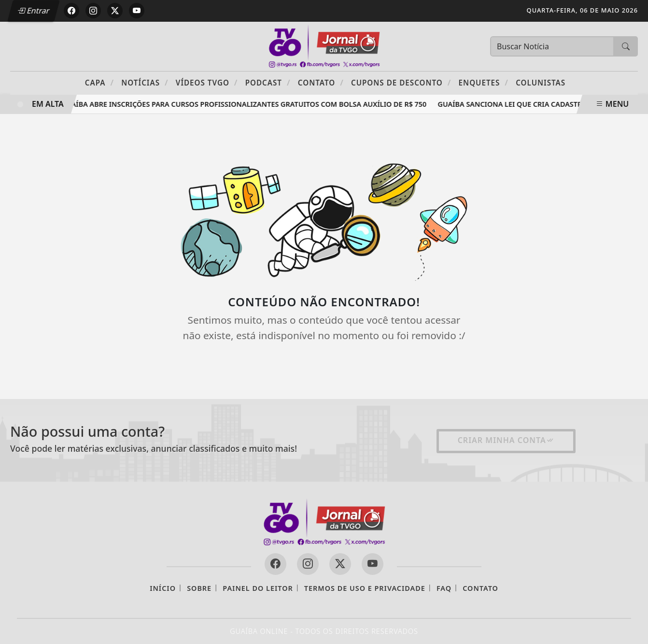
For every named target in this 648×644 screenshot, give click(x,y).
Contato (321, 82)
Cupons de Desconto (401, 82)
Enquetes (484, 82)
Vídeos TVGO (207, 82)
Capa (99, 82)
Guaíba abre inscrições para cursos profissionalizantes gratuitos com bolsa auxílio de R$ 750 (246, 104)
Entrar (33, 11)
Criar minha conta (506, 440)
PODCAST (268, 82)
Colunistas (541, 83)
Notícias (145, 82)
